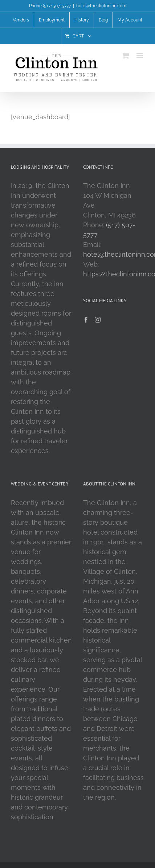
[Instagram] (98, 320)
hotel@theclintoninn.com (101, 6)
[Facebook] (86, 320)
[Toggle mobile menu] (140, 55)
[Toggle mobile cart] (126, 55)
